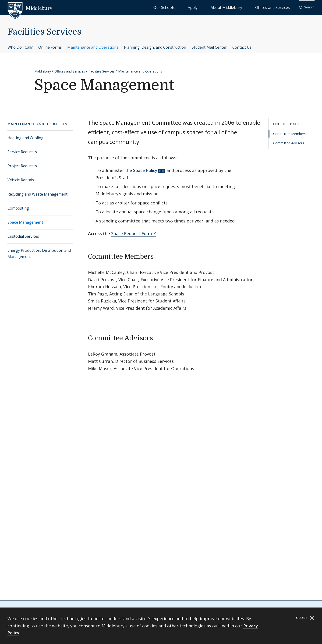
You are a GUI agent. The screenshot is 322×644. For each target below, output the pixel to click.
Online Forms (50, 47)
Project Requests (22, 166)
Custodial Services (23, 236)
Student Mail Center (209, 47)
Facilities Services (44, 32)
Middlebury (43, 71)
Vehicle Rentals (21, 180)
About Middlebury (244, 7)
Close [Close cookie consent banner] (305, 618)
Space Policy (145, 170)
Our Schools (202, 7)
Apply (221, 7)
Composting (18, 208)
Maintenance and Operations (93, 47)
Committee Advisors (289, 143)
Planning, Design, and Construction (155, 47)
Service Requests (22, 152)
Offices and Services (278, 7)
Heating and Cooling (25, 138)
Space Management (25, 222)
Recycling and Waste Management (37, 194)
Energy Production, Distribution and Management (39, 253)
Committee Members (289, 134)
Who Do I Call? (20, 47)
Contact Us (242, 47)
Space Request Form (132, 233)
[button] (307, 7)
